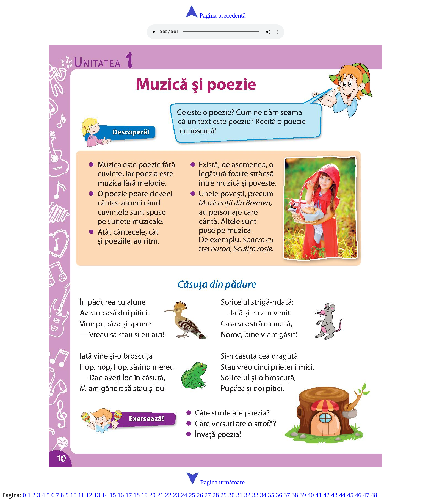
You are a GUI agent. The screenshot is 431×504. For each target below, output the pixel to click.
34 (264, 495)
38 (296, 495)
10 (74, 495)
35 (272, 495)
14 (106, 495)
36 (280, 495)
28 (216, 495)
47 (367, 495)
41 (320, 495)
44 (343, 495)
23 (177, 495)
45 (351, 495)
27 (208, 495)
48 (374, 495)
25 (193, 495)
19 (145, 495)
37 (288, 495)
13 (98, 495)
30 (232, 495)
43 (335, 495)
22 (169, 495)
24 (185, 495)
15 (114, 495)
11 (82, 495)
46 (359, 495)
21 (161, 495)
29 (224, 495)
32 (248, 495)
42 (327, 495)
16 (122, 495)
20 (153, 495)
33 (256, 495)
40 (312, 495)
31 (240, 495)
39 (304, 495)
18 (137, 495)
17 (129, 495)
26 (201, 495)
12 (90, 495)
